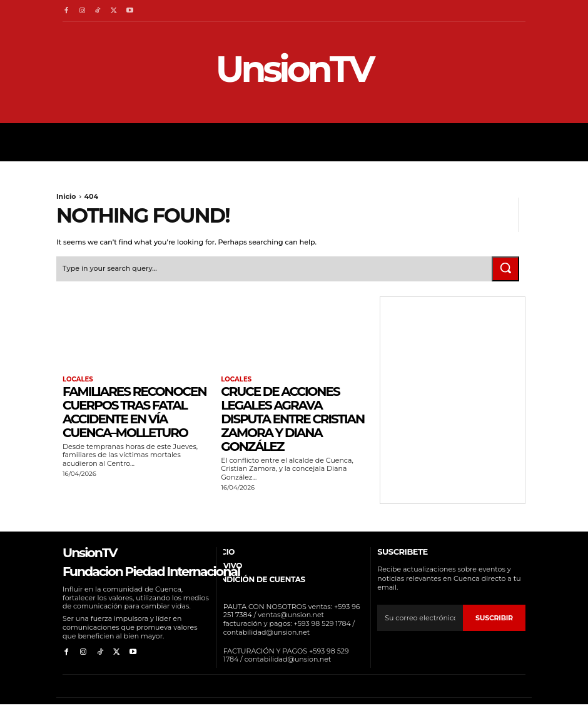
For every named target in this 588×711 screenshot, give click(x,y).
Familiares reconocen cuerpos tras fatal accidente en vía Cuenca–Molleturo (134, 412)
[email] (420, 618)
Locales (78, 380)
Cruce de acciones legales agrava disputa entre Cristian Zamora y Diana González (292, 419)
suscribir (494, 617)
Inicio (66, 196)
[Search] (505, 268)
